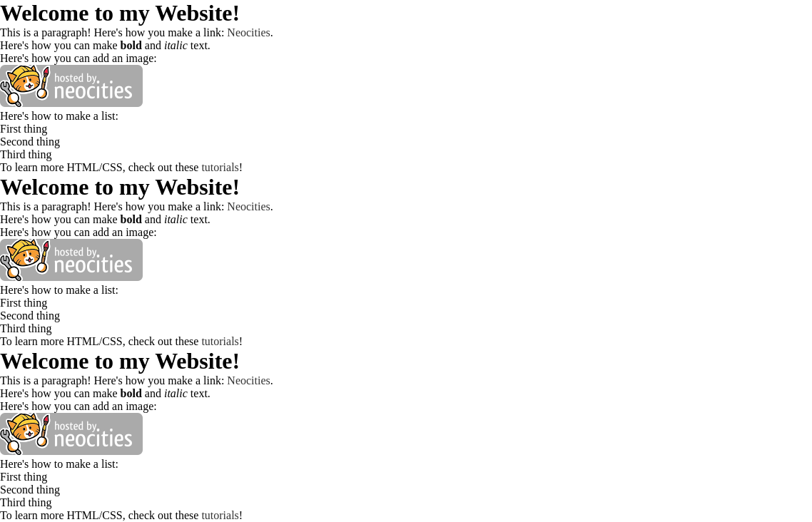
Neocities (248, 32)
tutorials (220, 167)
